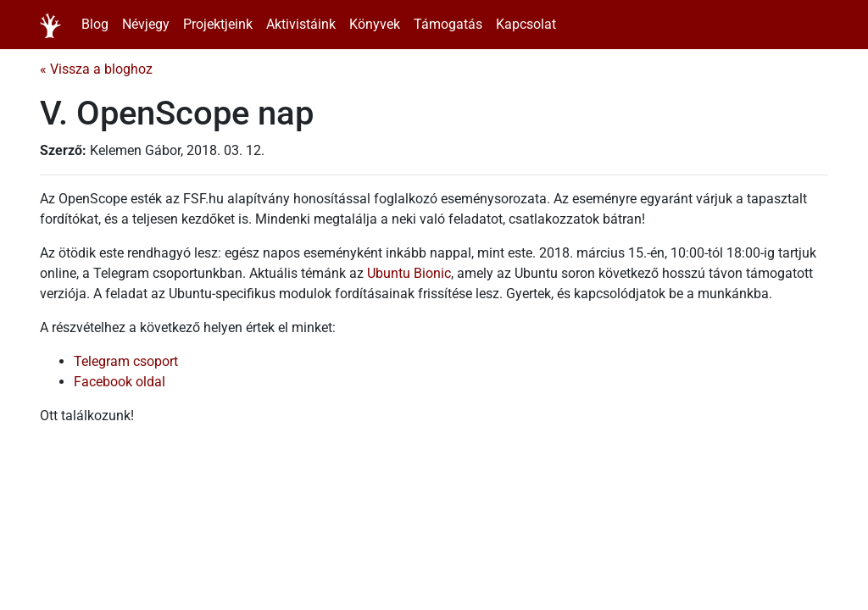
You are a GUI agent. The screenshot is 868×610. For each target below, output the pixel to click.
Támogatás (448, 24)
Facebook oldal (120, 382)
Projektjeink (218, 24)
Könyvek (375, 24)
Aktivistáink (301, 24)
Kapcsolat (526, 24)
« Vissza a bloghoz (96, 69)
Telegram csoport (126, 361)
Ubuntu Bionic (409, 273)
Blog (95, 24)
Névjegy (146, 24)
